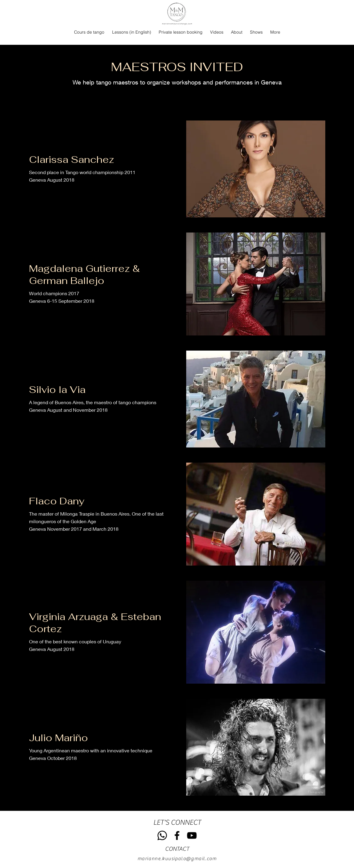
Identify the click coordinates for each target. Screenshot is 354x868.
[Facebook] (177, 835)
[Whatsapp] (162, 835)
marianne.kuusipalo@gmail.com (177, 859)
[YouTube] (192, 835)
